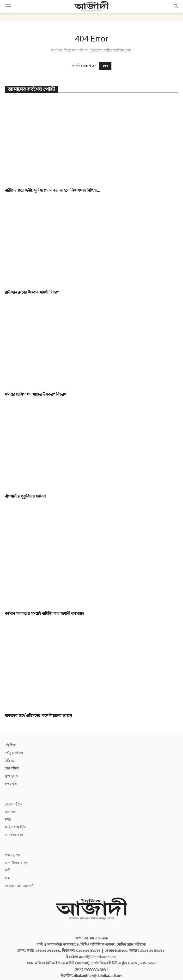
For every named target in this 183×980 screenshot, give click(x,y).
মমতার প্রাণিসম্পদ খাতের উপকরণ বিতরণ (35, 395)
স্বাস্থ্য (8, 863)
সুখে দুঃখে (11, 761)
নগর (8, 804)
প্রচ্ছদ (105, 66)
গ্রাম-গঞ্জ (10, 796)
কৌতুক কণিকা (14, 738)
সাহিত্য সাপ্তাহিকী (15, 812)
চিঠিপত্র (9, 745)
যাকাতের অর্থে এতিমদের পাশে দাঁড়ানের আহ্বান (38, 700)
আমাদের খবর (14, 820)
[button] (8, 6)
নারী (7, 855)
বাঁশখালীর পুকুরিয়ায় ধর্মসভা (25, 496)
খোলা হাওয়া (13, 840)
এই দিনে (10, 730)
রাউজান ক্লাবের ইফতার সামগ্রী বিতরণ (32, 292)
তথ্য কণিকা (12, 753)
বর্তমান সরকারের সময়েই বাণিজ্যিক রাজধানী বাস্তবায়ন (44, 599)
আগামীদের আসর (16, 848)
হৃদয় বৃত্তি (11, 768)
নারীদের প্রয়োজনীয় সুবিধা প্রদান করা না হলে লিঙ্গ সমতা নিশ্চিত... (52, 191)
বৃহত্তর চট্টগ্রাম (14, 789)
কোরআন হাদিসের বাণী (19, 871)
